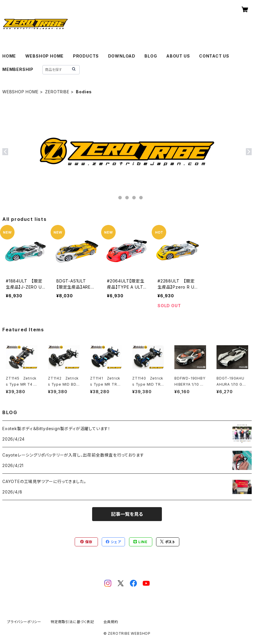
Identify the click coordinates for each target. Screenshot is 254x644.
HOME (9, 56)
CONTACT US (214, 56)
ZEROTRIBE (57, 92)
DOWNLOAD (122, 56)
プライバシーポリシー (24, 622)
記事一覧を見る (127, 514)
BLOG (151, 56)
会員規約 (111, 622)
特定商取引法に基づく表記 (72, 622)
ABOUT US (178, 56)
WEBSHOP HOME (45, 56)
